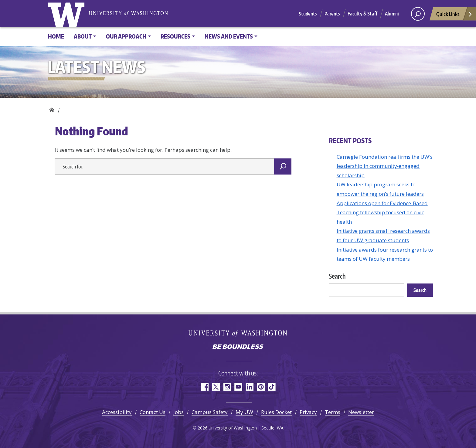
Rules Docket (276, 412)
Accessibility (117, 412)
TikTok (272, 387)
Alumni (392, 14)
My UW (244, 412)
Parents (332, 14)
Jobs (178, 412)
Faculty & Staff (362, 14)
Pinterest (261, 387)
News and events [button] (229, 36)
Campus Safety (210, 412)
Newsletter (361, 412)
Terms (333, 412)
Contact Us (153, 412)
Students (308, 14)
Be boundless (238, 347)
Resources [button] (175, 36)
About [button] (83, 36)
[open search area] (418, 14)
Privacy (308, 412)
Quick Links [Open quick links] (454, 16)
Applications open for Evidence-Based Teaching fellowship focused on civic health (382, 212)
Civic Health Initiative (51, 109)
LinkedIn (249, 387)
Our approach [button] (126, 36)
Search (337, 276)
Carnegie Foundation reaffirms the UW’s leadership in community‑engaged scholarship (385, 166)
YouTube (238, 387)
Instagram (227, 387)
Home (56, 36)
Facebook (204, 387)
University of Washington (67, 14)
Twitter (216, 387)
